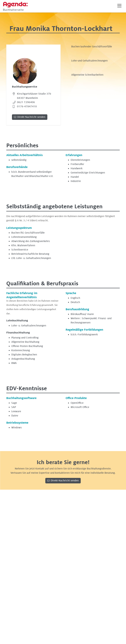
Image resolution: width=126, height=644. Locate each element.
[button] (119, 6)
